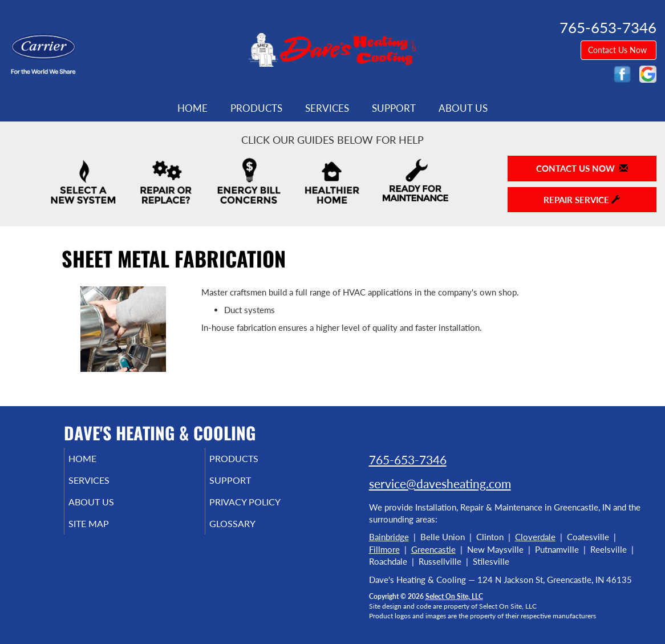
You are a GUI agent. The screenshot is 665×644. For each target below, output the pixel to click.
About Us (463, 108)
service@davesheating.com (440, 483)
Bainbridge (389, 537)
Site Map (105, 532)
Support (394, 108)
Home (192, 108)
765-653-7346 (408, 459)
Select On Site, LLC (454, 596)
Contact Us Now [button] (619, 50)
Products (256, 108)
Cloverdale (535, 537)
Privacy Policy (262, 508)
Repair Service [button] (582, 200)
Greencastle (433, 549)
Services (327, 108)
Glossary (248, 532)
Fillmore (384, 549)
